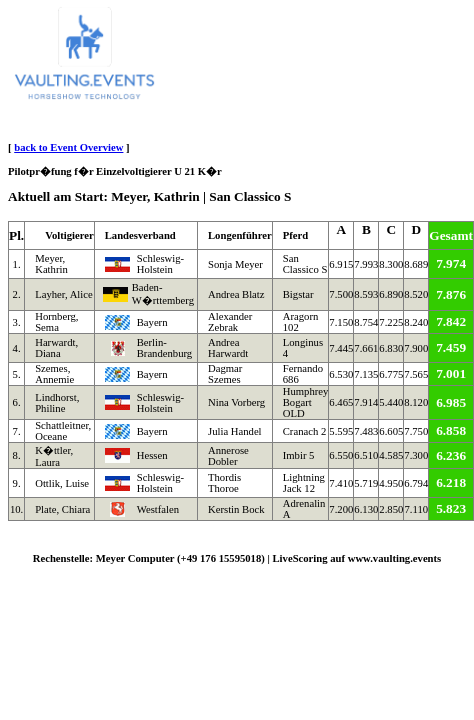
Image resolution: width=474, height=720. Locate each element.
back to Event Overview (68, 147)
